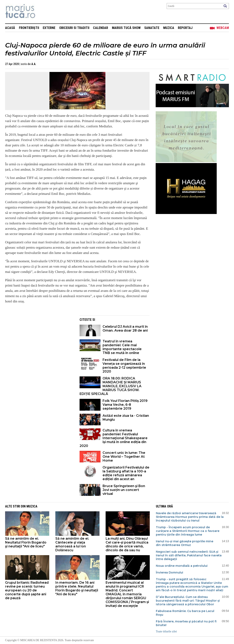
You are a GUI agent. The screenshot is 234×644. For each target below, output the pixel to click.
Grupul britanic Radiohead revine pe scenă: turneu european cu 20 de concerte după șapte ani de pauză (27, 590)
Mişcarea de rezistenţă (42, 12)
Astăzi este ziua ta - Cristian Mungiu (126, 418)
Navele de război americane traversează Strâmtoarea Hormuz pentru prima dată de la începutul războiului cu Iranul (190, 517)
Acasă (10, 28)
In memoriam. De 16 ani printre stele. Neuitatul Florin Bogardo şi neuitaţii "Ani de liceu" (77, 588)
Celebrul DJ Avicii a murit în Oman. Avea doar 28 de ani (125, 329)
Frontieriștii (29, 28)
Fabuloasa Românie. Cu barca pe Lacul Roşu (185, 613)
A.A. (34, 64)
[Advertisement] (39, 344)
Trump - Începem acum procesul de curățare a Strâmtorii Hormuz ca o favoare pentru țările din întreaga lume (188, 531)
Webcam (223, 28)
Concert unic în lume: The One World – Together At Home (124, 457)
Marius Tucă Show (126, 28)
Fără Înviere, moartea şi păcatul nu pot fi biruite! (186, 623)
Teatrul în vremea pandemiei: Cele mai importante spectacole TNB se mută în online (122, 347)
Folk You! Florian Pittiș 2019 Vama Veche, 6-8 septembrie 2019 (125, 405)
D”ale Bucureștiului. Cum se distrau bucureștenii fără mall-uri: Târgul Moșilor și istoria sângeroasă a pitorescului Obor (188, 601)
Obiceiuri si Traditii (74, 28)
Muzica (169, 28)
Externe (49, 28)
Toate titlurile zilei (166, 631)
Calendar (101, 28)
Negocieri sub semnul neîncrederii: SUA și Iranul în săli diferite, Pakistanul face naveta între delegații (189, 555)
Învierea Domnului (169, 572)
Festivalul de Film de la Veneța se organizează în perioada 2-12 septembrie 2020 (124, 366)
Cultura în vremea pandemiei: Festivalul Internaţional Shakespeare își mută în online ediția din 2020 (114, 438)
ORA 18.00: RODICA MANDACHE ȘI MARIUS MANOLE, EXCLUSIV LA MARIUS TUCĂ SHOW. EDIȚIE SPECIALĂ (110, 386)
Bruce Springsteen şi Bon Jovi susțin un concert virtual (124, 490)
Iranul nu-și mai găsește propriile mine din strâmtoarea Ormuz (185, 543)
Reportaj (185, 28)
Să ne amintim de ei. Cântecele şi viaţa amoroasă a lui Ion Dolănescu (72, 544)
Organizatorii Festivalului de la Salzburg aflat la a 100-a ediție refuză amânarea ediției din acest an (126, 473)
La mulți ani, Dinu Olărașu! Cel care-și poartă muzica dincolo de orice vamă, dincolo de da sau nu (127, 544)
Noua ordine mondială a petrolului (182, 566)
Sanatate (152, 28)
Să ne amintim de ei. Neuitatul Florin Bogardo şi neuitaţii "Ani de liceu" (26, 542)
